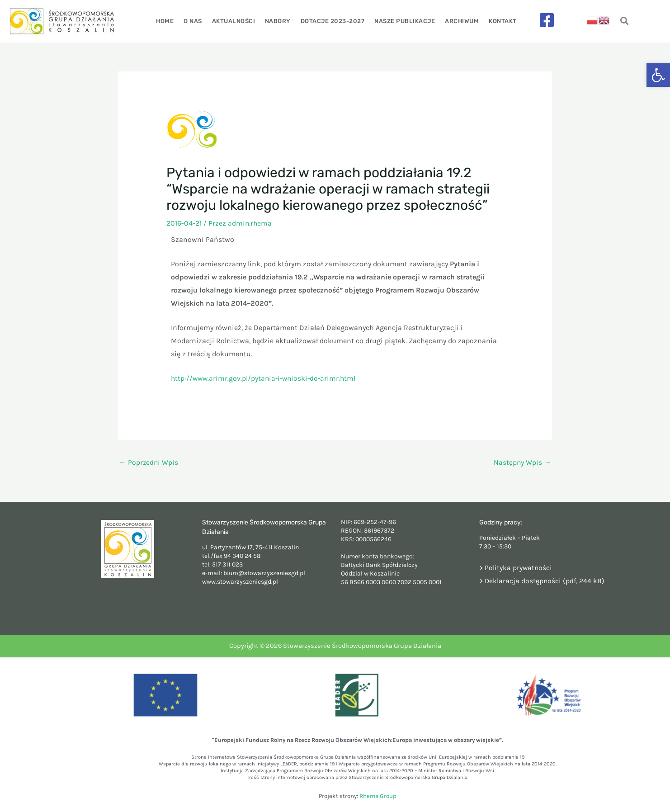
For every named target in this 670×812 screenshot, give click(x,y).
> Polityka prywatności (516, 568)
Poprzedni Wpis (149, 463)
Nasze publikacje (403, 21)
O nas (195, 21)
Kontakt (500, 21)
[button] (658, 75)
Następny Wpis (522, 463)
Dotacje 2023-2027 (332, 21)
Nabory (278, 21)
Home (168, 21)
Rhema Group (378, 796)
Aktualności (235, 21)
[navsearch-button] (624, 21)
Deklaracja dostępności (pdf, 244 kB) (545, 581)
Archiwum (460, 21)
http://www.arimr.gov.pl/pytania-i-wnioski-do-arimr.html (266, 378)
